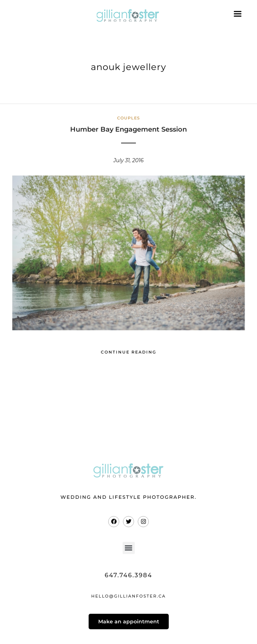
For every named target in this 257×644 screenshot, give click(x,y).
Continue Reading (128, 352)
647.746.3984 (128, 575)
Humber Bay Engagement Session (128, 129)
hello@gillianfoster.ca (128, 596)
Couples (128, 118)
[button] (129, 548)
